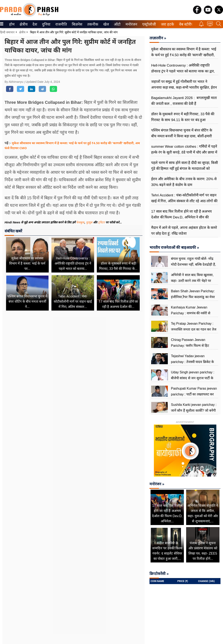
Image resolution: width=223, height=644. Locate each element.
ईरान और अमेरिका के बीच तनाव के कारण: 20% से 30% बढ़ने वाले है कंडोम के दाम (184, 182)
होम (12, 24)
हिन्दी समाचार (7, 32)
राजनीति (60, 24)
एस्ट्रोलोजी (148, 24)
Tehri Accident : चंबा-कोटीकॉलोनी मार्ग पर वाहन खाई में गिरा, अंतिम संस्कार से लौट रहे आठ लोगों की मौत (184, 201)
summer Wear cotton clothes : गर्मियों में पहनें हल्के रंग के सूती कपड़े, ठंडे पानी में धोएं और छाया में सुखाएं (184, 152)
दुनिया (46, 24)
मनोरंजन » (157, 484)
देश (34, 24)
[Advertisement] (74, 355)
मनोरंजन (131, 24)
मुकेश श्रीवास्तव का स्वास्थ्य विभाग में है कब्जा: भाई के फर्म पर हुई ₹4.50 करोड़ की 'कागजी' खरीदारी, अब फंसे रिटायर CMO (184, 55)
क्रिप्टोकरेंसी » (159, 574)
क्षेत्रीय (23, 24)
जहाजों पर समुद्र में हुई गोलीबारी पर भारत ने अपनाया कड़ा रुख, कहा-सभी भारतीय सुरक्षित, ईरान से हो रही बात (184, 87)
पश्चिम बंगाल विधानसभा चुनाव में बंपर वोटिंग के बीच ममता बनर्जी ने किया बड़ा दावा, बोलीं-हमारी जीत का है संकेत (182, 136)
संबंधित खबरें (13, 231)
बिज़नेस (76, 24)
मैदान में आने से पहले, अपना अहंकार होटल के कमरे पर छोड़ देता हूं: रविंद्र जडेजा (184, 231)
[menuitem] (12, 24)
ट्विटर (101, 222)
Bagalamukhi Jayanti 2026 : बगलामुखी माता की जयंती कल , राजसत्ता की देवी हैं (184, 101)
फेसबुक (80, 222)
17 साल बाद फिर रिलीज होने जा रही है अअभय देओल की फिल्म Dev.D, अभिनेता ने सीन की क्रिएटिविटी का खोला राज (181, 217)
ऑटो (117, 24)
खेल (106, 24)
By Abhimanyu (14, 82)
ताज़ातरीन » (158, 38)
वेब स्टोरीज (186, 24)
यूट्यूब (90, 222)
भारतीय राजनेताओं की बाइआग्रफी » (174, 248)
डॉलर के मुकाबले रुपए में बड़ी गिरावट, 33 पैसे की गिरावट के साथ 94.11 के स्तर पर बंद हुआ (183, 117)
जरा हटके (167, 24)
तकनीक (92, 24)
